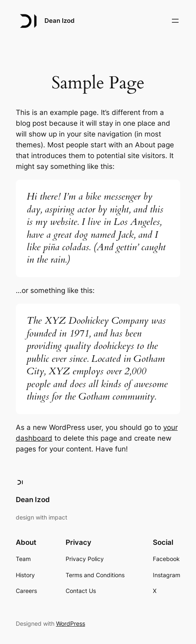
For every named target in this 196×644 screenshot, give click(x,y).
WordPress (71, 623)
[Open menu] (175, 21)
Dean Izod (59, 21)
